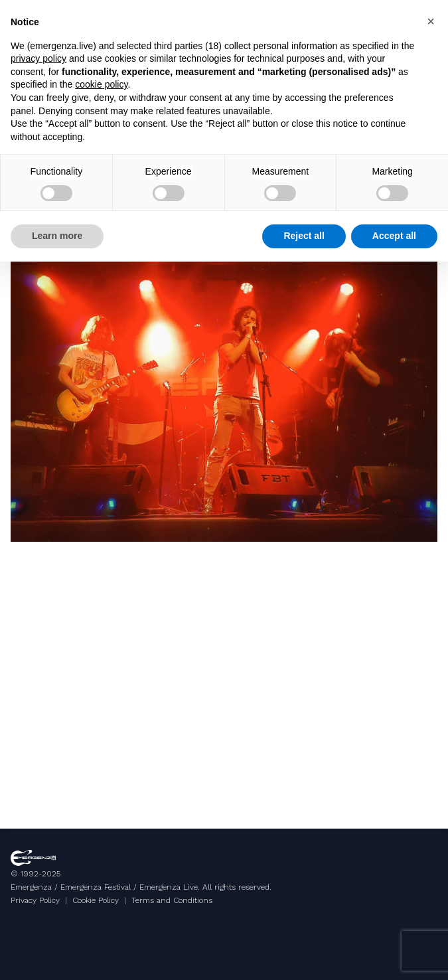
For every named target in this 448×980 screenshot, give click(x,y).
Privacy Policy (35, 900)
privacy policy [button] (38, 58)
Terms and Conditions (172, 900)
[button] (431, 21)
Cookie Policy (96, 900)
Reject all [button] (304, 236)
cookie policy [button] (101, 84)
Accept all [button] (394, 236)
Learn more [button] (57, 236)
